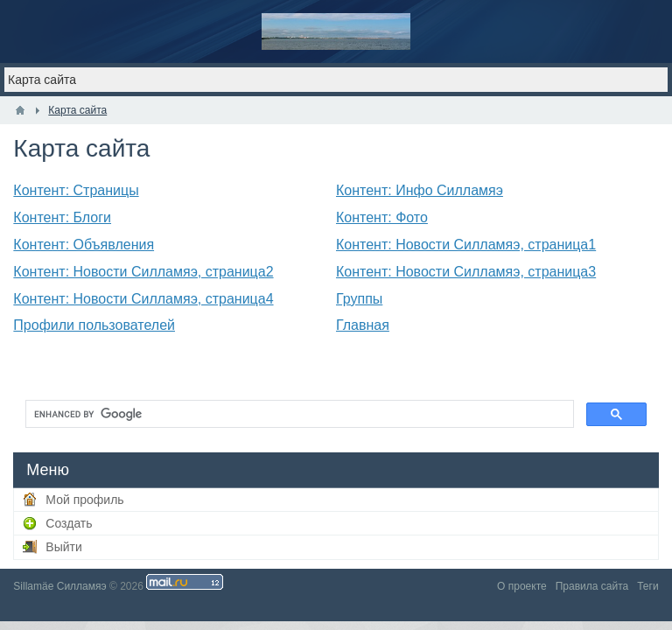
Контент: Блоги (62, 217)
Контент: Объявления (84, 245)
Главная (363, 325)
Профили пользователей (94, 325)
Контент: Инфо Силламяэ (420, 190)
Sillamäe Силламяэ (59, 586)
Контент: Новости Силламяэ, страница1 (466, 245)
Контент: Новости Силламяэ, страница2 (143, 272)
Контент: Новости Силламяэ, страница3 (466, 272)
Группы (359, 299)
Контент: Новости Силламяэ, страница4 (143, 299)
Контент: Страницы (76, 190)
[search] (297, 414)
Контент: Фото (382, 217)
